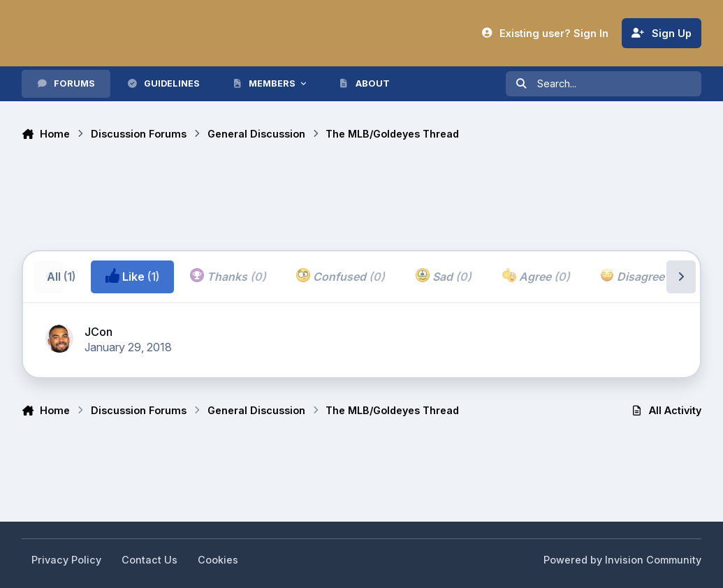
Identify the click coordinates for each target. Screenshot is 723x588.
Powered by (622, 560)
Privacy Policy (66, 560)
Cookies (218, 560)
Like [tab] (132, 276)
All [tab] (61, 277)
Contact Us (149, 560)
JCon (98, 332)
